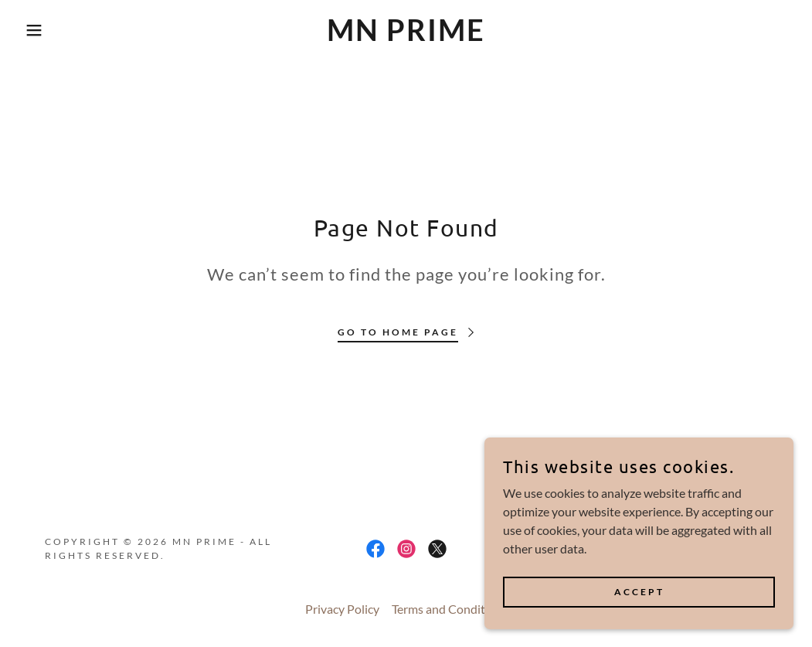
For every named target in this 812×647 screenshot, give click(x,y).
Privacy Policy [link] (342, 609)
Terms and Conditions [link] (450, 609)
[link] (406, 36)
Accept (639, 592)
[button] (41, 30)
